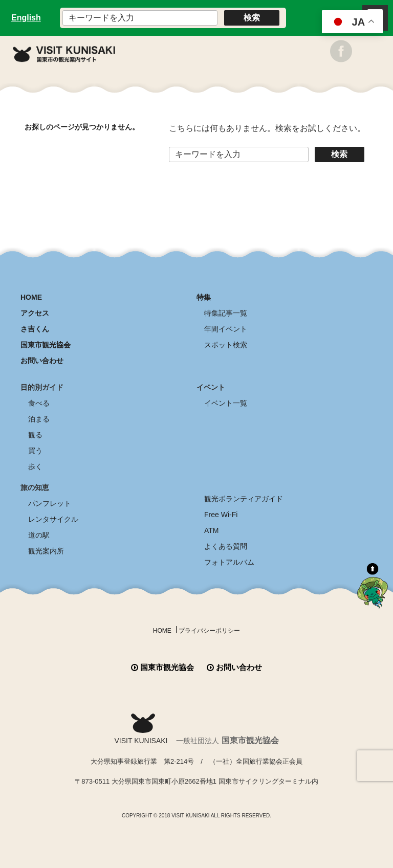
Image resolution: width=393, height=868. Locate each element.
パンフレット (50, 503)
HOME (31, 297)
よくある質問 (226, 546)
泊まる (39, 419)
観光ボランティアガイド (244, 499)
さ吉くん (35, 329)
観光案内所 (46, 551)
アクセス (35, 313)
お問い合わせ (42, 361)
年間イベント (226, 329)
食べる (39, 403)
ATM (212, 530)
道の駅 (39, 535)
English (26, 18)
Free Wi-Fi (221, 515)
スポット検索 (226, 345)
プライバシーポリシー (209, 631)
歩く (35, 466)
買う (35, 451)
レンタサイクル (53, 519)
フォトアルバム (229, 562)
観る (35, 435)
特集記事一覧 (226, 313)
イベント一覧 (226, 403)
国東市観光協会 (46, 345)
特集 (204, 297)
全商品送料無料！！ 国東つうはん (196, 827)
